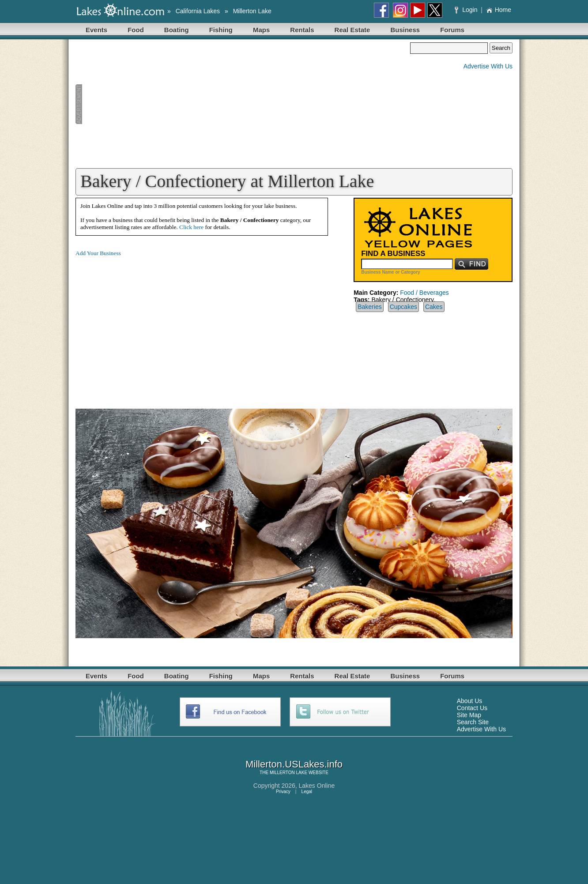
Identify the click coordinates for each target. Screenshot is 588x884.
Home (499, 10)
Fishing (221, 30)
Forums (452, 30)
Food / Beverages (424, 293)
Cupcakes (403, 307)
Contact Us (472, 708)
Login (467, 10)
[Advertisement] (243, 104)
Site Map (469, 715)
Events (96, 30)
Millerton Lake (252, 11)
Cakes (434, 307)
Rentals (302, 30)
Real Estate (352, 30)
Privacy (283, 792)
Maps (261, 30)
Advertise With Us (488, 66)
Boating (177, 30)
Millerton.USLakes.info (294, 764)
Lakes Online (317, 786)
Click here (191, 227)
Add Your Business (98, 253)
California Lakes (198, 11)
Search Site (473, 722)
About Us (470, 701)
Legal (307, 792)
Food (136, 30)
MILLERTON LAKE (288, 773)
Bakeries (369, 307)
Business (405, 30)
